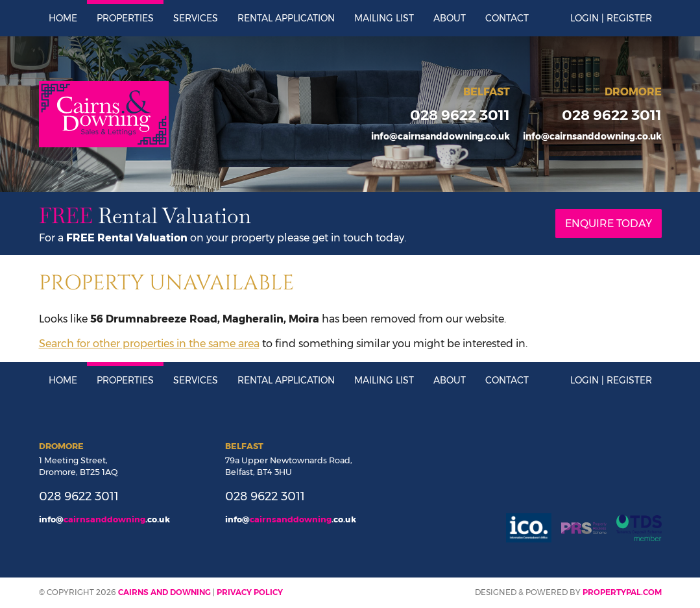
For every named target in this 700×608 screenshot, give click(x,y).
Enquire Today (609, 224)
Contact (507, 18)
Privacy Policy (250, 592)
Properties (125, 18)
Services (196, 18)
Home (63, 18)
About (450, 18)
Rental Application (286, 18)
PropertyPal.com (622, 592)
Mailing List (384, 18)
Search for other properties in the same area (149, 344)
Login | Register (611, 18)
